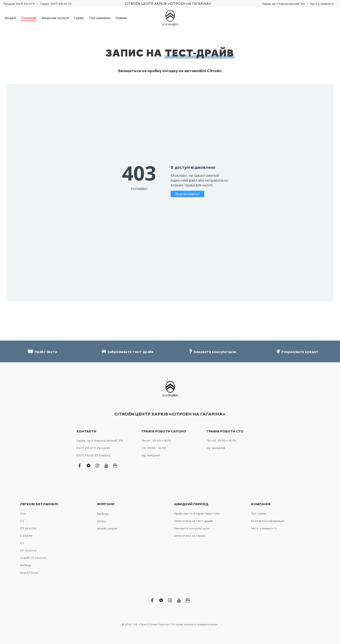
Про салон (259, 514)
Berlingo (26, 565)
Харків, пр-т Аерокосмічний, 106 (284, 4)
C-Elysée (26, 536)
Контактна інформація (267, 521)
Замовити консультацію (192, 528)
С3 (22, 521)
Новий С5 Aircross (33, 558)
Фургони (106, 504)
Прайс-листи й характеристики (197, 514)
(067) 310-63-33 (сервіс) (93, 455)
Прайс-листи (42, 352)
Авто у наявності (322, 4)
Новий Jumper (107, 529)
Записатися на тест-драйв (194, 521)
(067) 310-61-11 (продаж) (93, 448)
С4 (22, 543)
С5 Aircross (28, 550)
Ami (23, 514)
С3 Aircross (28, 528)
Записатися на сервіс (190, 536)
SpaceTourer (29, 573)
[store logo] (170, 18)
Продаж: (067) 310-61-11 (19, 4)
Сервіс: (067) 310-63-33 (56, 4)
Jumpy (101, 521)
